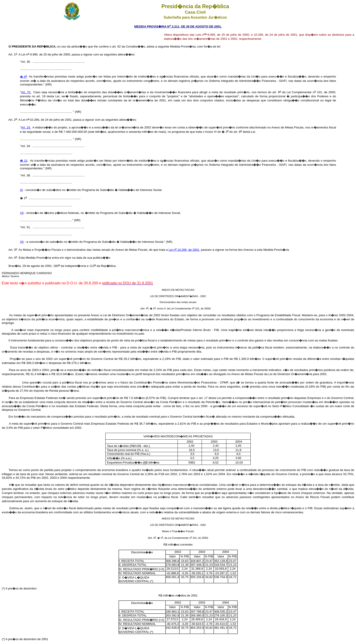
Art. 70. (26, 92)
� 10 (24, 161)
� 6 (23, 77)
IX (21, 190)
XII (22, 242)
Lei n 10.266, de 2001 (184, 250)
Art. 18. (26, 127)
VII (22, 213)
